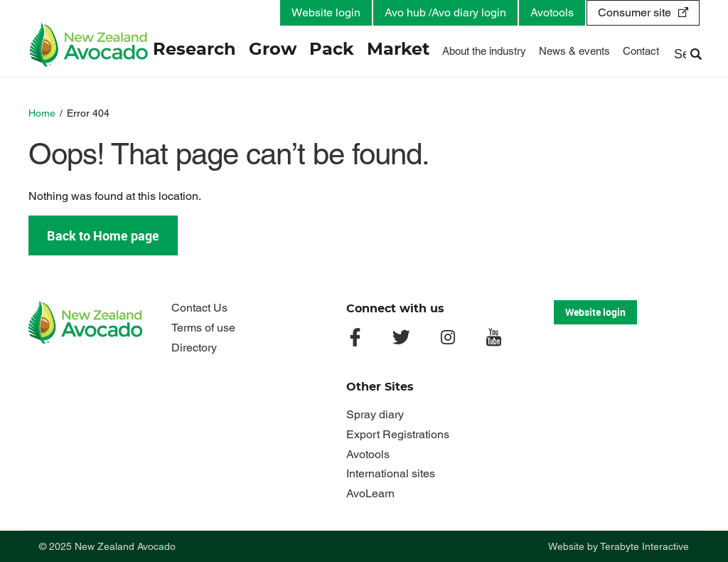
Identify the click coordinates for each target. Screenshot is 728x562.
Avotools (552, 12)
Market (398, 50)
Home (42, 113)
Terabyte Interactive (644, 546)
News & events (574, 51)
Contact (641, 51)
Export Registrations (398, 434)
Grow (273, 50)
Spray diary (375, 414)
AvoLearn (370, 493)
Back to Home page (103, 235)
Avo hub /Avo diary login (445, 12)
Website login (326, 12)
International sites (391, 473)
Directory (194, 348)
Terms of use (203, 328)
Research (194, 50)
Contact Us (199, 308)
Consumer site (635, 12)
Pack (332, 50)
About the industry (484, 51)
